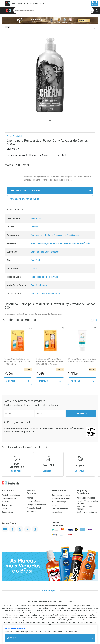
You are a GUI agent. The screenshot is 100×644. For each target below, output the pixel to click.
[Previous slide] (92, 320)
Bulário (4, 509)
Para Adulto (36, 218)
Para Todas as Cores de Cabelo (45, 294)
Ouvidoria (5, 502)
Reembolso (56, 505)
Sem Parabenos (52, 252)
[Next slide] (96, 320)
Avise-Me (50, 638)
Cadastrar (81, 414)
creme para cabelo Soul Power (50, 191)
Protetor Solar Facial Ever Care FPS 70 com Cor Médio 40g (82, 360)
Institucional (8, 491)
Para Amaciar (70, 243)
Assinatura (31, 511)
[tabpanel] (50, 75)
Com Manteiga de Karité (42, 235)
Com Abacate (60, 235)
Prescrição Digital (34, 508)
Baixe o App (95, 3)
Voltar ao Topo (50, 591)
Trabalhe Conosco (9, 498)
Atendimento (59, 491)
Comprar (18, 381)
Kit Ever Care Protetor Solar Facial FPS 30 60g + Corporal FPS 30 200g (17, 361)
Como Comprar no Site (61, 495)
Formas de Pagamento (61, 498)
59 (41, 373)
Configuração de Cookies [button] (87, 512)
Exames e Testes (34, 501)
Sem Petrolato (37, 252)
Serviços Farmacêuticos (36, 505)
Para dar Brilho (56, 243)
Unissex (35, 227)
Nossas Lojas (7, 505)
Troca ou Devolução (60, 509)
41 (73, 373)
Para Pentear (37, 260)
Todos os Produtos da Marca (50, 199)
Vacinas (30, 498)
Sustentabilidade (9, 512)
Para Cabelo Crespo (40, 285)
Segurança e (87, 492)
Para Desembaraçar (40, 243)
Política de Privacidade (86, 498)
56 (8, 373)
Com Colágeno (73, 235)
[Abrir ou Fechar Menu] (3, 10)
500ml (34, 269)
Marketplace (57, 512)
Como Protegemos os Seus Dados (86, 508)
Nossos (37, 492)
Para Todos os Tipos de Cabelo (45, 277)
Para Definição (83, 243)
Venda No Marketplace (11, 495)
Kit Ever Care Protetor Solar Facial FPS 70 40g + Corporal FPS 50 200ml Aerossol (49, 361)
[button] (50, 75)
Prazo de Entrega (59, 502)
